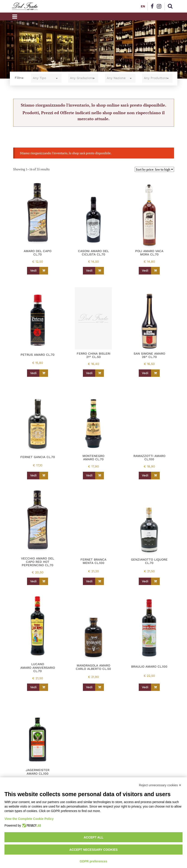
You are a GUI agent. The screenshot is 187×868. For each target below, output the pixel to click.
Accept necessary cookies (93, 850)
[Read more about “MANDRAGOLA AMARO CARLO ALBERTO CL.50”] (100, 687)
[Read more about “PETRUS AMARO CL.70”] (44, 373)
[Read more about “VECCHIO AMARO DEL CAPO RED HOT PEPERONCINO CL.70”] (44, 581)
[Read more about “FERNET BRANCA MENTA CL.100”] (100, 581)
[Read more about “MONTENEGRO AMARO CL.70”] (100, 476)
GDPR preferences (94, 861)
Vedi (33, 270)
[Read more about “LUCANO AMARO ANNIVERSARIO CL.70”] (44, 687)
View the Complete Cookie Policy (29, 819)
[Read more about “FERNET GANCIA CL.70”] (44, 476)
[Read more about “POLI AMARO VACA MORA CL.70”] (155, 271)
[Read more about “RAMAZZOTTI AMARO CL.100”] (155, 476)
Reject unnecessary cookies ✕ (160, 785)
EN (143, 6)
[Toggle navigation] (15, 16)
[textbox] (46, 78)
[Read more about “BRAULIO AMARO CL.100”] (155, 687)
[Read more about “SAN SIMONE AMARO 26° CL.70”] (155, 373)
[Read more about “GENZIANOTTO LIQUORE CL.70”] (155, 581)
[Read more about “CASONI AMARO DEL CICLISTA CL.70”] (100, 271)
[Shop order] (154, 169)
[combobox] (46, 78)
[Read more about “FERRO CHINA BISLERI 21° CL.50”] (100, 373)
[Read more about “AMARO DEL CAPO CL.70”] (44, 271)
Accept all (93, 837)
